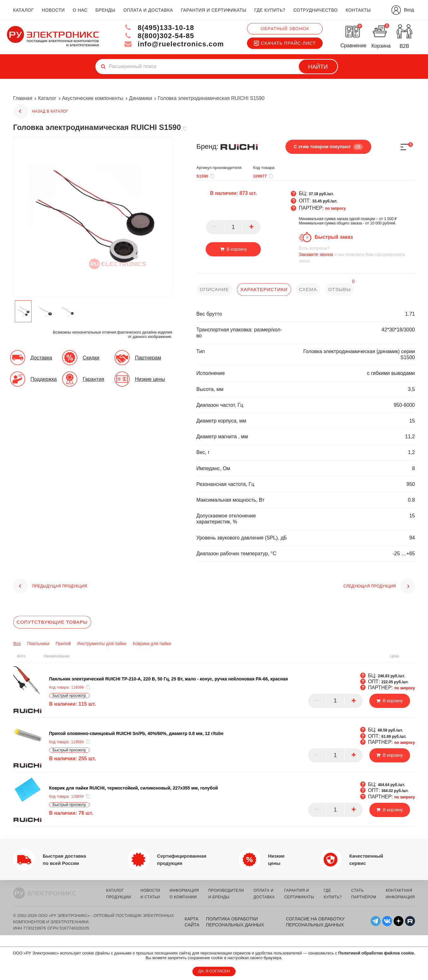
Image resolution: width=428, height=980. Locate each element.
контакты (358, 10)
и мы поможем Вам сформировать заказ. (357, 254)
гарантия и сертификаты (214, 10)
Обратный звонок (285, 29)
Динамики (141, 98)
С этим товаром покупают (328, 147)
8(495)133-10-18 (159, 28)
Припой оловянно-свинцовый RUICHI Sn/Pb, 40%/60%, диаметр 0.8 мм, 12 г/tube (136, 733)
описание (215, 289)
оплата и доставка (148, 10)
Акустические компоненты (93, 98)
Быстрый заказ (334, 237)
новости (53, 10)
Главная (23, 98)
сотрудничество (316, 10)
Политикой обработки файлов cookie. (377, 953)
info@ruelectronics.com (174, 44)
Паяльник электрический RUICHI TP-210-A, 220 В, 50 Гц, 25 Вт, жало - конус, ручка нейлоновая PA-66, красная (169, 679)
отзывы (340, 289)
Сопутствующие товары (52, 622)
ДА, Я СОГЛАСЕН (214, 971)
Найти (318, 67)
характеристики (264, 289)
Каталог (47, 98)
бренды (106, 10)
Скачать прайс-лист (285, 43)
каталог (24, 10)
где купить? (270, 10)
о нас (80, 10)
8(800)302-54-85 (159, 36)
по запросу (336, 208)
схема (308, 289)
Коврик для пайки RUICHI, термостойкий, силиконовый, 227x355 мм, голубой (134, 788)
